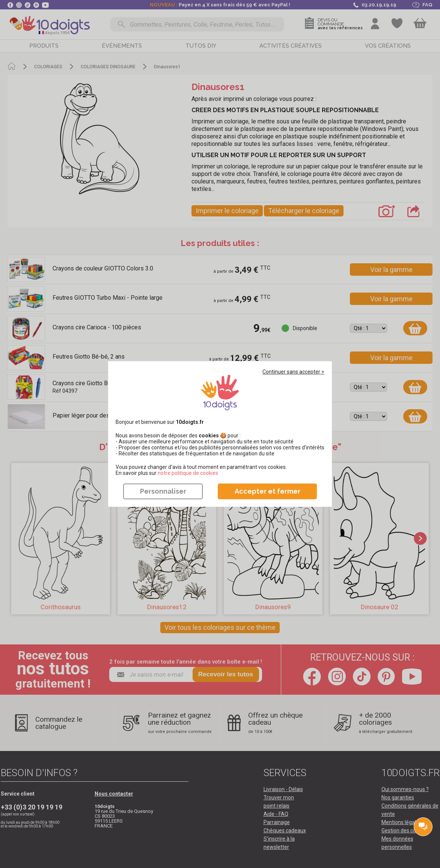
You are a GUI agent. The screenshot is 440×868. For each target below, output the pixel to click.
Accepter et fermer (267, 491)
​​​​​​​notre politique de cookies (188, 473)
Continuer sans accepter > (293, 372)
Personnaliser (163, 491)
